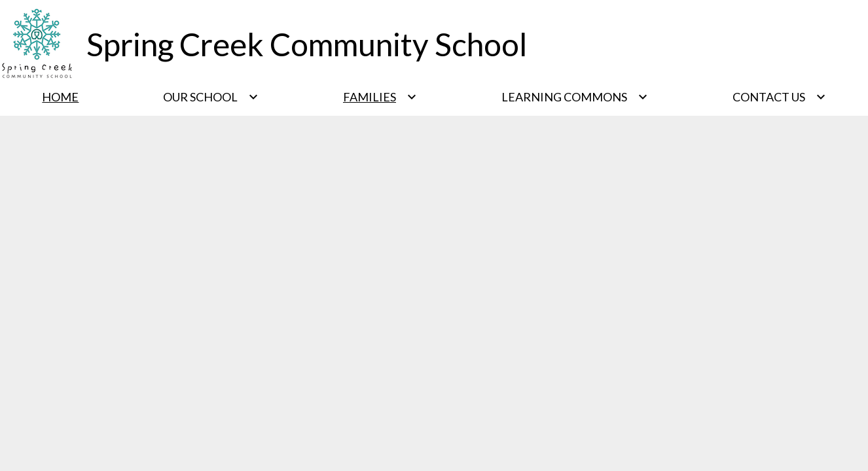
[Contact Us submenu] (779, 97)
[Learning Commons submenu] (575, 97)
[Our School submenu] (211, 97)
